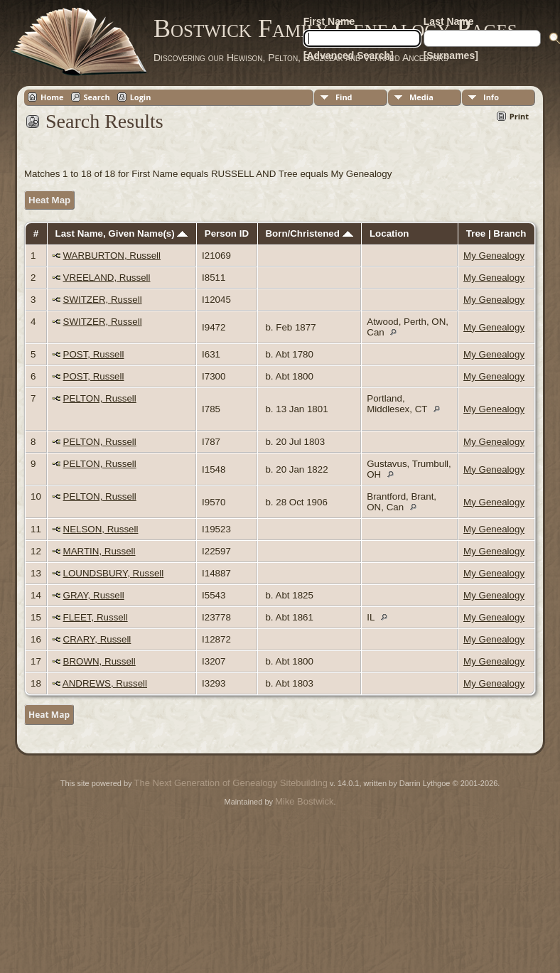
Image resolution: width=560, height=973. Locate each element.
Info (491, 97)
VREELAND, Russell (107, 278)
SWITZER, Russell (103, 300)
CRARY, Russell (97, 639)
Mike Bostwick (304, 801)
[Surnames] (451, 55)
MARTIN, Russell (99, 551)
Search (97, 97)
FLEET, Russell (96, 617)
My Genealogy (494, 256)
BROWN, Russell (99, 661)
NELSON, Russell (101, 529)
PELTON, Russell (100, 398)
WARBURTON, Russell (112, 256)
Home (52, 97)
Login (141, 97)
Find (344, 97)
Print (519, 116)
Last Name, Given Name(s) (122, 233)
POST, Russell (94, 354)
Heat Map (49, 200)
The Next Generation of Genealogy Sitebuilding (231, 783)
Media (421, 97)
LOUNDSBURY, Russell (114, 573)
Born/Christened (309, 233)
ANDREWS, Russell (105, 683)
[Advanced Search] (349, 55)
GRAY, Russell (94, 595)
